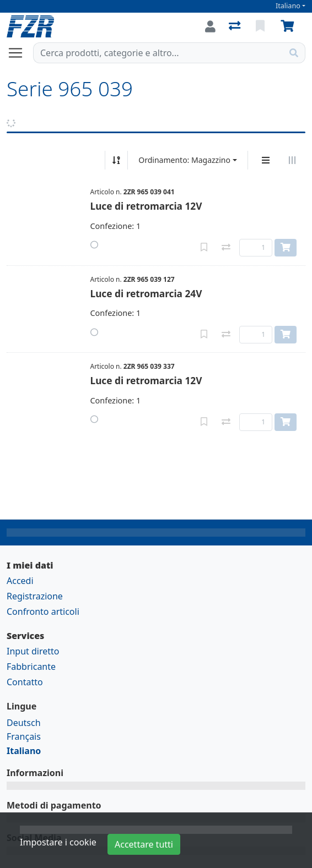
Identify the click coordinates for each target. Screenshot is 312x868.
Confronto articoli (43, 612)
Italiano (288, 6)
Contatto (25, 682)
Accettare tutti (144, 844)
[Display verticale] (266, 160)
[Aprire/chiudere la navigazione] (20, 53)
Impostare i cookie (58, 842)
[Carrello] (289, 26)
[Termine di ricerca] (158, 53)
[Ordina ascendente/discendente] (116, 160)
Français (24, 736)
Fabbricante (31, 667)
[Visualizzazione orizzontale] (292, 160)
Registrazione (35, 596)
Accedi (20, 581)
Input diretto (33, 651)
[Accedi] (210, 26)
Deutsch (24, 723)
